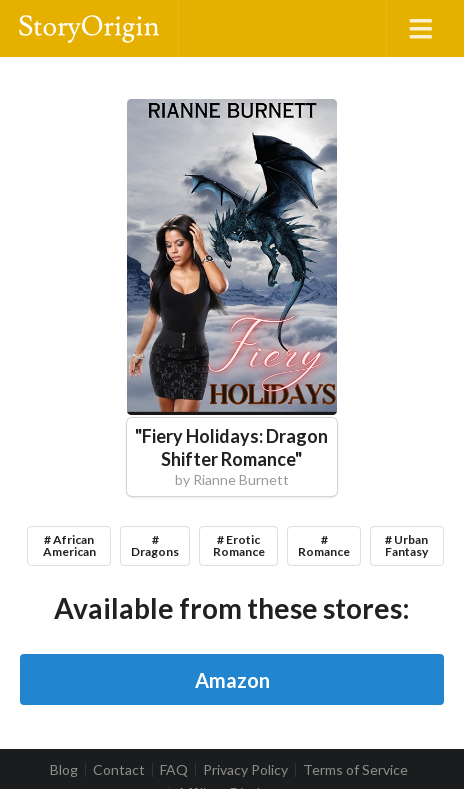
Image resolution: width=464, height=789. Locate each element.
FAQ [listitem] (174, 770)
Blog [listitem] (64, 770)
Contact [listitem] (119, 770)
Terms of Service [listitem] (355, 770)
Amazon (232, 680)
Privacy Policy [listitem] (245, 770)
